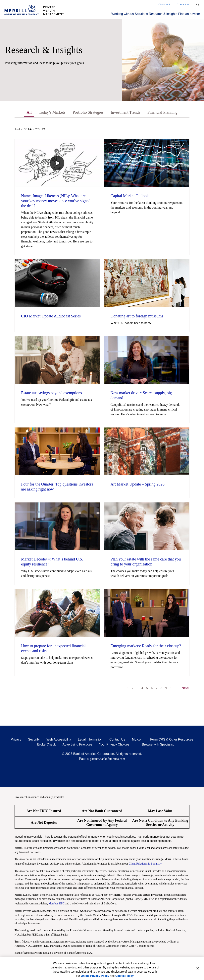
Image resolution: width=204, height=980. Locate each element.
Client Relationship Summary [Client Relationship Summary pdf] (145, 864)
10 (172, 688)
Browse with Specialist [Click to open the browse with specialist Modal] (158, 744)
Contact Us (117, 739)
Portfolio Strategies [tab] (88, 112)
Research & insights (163, 14)
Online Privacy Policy (95, 976)
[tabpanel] (102, 410)
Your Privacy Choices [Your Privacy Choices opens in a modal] (114, 744)
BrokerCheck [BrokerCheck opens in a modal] (46, 744)
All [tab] (29, 112)
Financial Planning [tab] (162, 112)
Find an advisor (189, 14)
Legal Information (90, 739)
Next (186, 688)
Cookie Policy (125, 976)
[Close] (198, 968)
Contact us (183, 4)
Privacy (16, 739)
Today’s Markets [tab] (52, 112)
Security (34, 739)
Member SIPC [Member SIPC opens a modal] (57, 904)
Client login (165, 4)
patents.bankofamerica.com (108, 759)
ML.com (138, 739)
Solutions (141, 14)
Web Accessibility (59, 739)
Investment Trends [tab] (126, 112)
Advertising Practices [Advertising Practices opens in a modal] (77, 744)
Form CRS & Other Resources (172, 739)
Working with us (123, 14)
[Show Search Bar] (198, 5)
